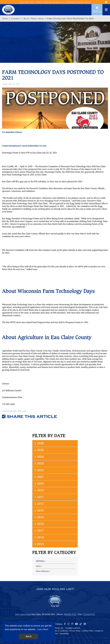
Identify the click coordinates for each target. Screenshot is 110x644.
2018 (39, 538)
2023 (39, 464)
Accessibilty (64, 634)
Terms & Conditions (60, 631)
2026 (39, 443)
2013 (39, 511)
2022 (39, 470)
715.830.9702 (89, 615)
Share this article (30, 417)
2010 (39, 491)
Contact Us (99, 631)
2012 (39, 504)
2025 (39, 450)
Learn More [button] (43, 629)
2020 (39, 484)
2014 (39, 517)
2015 (39, 524)
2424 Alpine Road (23, 615)
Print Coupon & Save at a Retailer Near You (63, 2)
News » (39, 566)
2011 (39, 497)
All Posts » (41, 561)
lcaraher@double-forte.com (14, 411)
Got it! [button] (29, 636)
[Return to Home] (5, 19)
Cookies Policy (88, 631)
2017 (39, 531)
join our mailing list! (55, 589)
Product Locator (97, 10)
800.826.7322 (70, 615)
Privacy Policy (75, 631)
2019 (39, 544)
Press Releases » (43, 571)
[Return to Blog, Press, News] (34, 19)
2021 (39, 477)
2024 (39, 457)
